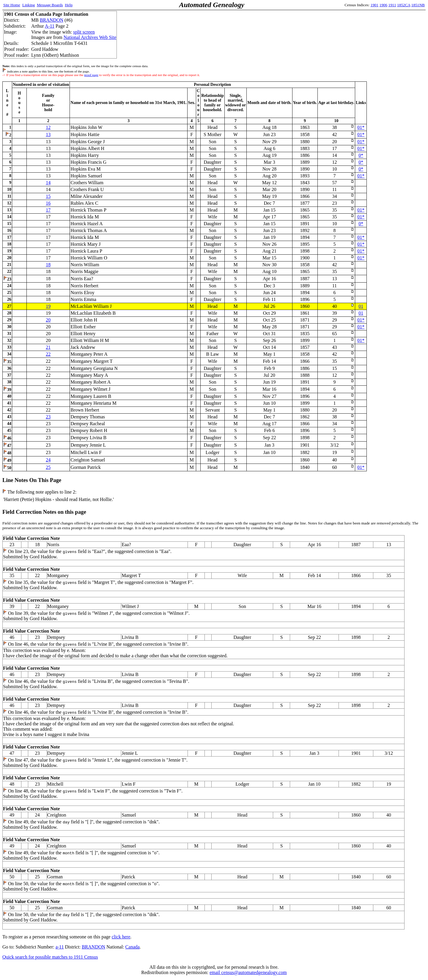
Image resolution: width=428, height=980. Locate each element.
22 (48, 354)
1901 (375, 5)
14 (48, 183)
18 (48, 265)
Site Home (12, 5)
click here (121, 937)
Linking (29, 5)
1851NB (418, 5)
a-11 (60, 947)
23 (48, 417)
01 (361, 306)
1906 (384, 5)
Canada (133, 947)
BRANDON (52, 20)
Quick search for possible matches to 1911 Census (50, 957)
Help (69, 5)
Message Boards (50, 5)
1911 (392, 5)
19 (48, 306)
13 (48, 134)
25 (48, 467)
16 (48, 203)
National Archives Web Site (90, 37)
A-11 (50, 26)
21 (48, 347)
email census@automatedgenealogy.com (248, 972)
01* (361, 127)
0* (361, 155)
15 (48, 196)
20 (48, 320)
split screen (84, 32)
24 (48, 460)
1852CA (404, 5)
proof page (91, 75)
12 (48, 127)
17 (48, 210)
